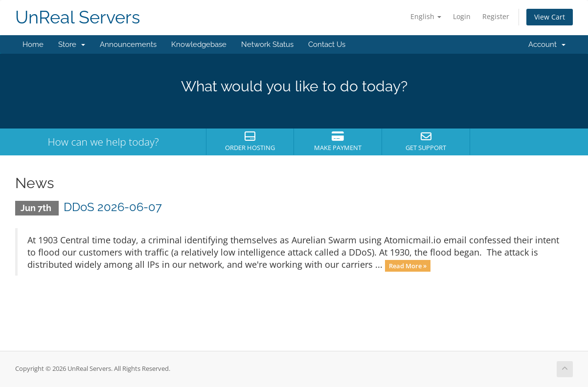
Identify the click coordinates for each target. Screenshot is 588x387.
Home (33, 44)
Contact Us (327, 44)
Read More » (408, 265)
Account (547, 44)
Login (462, 16)
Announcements (128, 44)
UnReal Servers (78, 17)
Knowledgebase (199, 44)
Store (72, 44)
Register (496, 16)
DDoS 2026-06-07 (113, 207)
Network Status (267, 44)
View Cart (550, 17)
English (426, 16)
